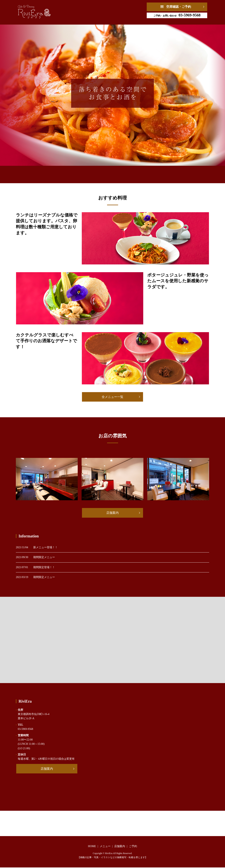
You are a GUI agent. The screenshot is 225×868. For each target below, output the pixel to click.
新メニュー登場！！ (45, 548)
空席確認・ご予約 (179, 7)
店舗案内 (114, 173)
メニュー (86, 173)
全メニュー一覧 (112, 397)
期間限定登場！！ (44, 568)
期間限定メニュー (44, 558)
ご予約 (142, 173)
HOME (59, 173)
